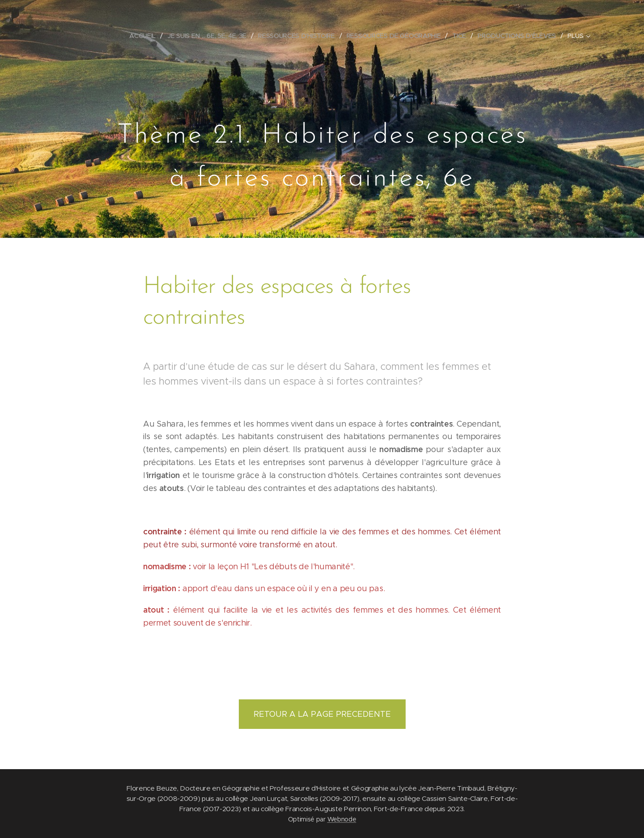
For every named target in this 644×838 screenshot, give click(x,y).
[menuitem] (145, 36)
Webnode (342, 819)
